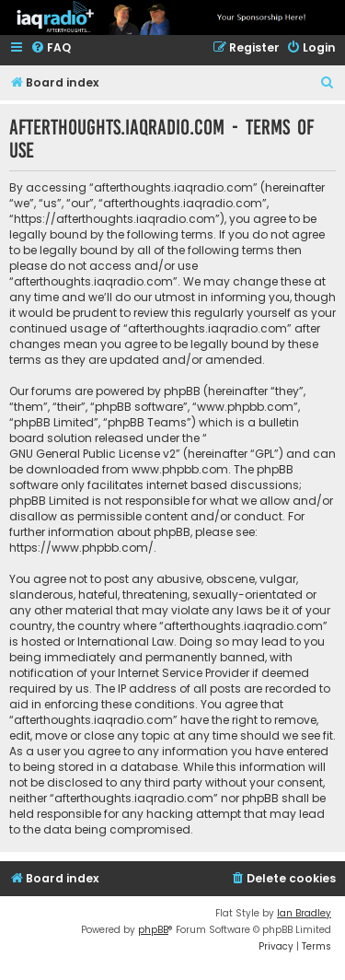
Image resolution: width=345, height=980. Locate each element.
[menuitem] (51, 48)
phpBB (153, 930)
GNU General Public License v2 (92, 454)
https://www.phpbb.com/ (81, 548)
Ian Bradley (304, 913)
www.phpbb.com (180, 469)
